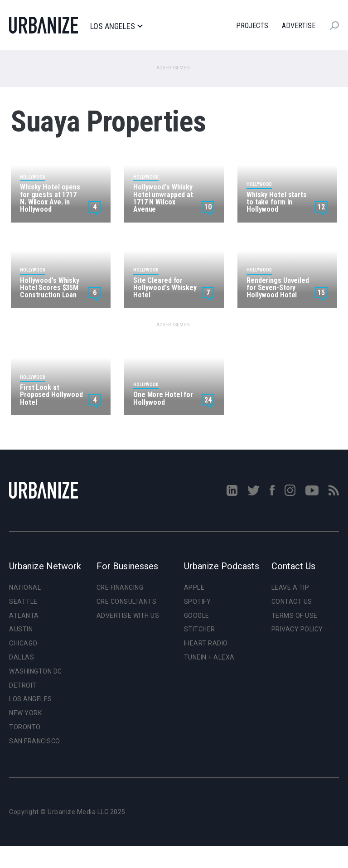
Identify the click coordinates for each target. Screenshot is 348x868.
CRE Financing (120, 587)
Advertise (299, 26)
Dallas (22, 657)
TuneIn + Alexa (209, 657)
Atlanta (24, 616)
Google (197, 616)
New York (25, 713)
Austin (21, 629)
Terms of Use (295, 616)
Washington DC (36, 671)
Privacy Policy (297, 629)
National (25, 587)
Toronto (25, 727)
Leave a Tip (290, 587)
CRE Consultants (127, 601)
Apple (194, 587)
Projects (252, 26)
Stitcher (200, 629)
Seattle (23, 601)
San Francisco (35, 741)
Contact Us (292, 601)
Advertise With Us (128, 616)
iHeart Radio (206, 643)
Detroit (23, 685)
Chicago (23, 643)
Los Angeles (116, 26)
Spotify (198, 601)
